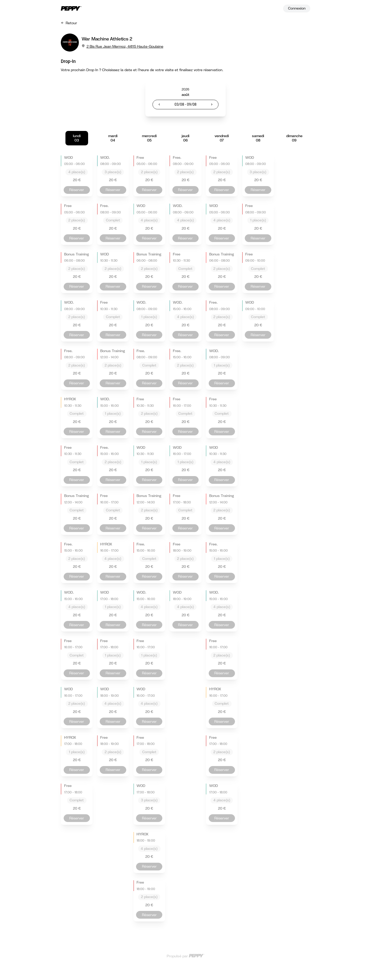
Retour (69, 23)
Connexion (297, 8)
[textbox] (185, 105)
